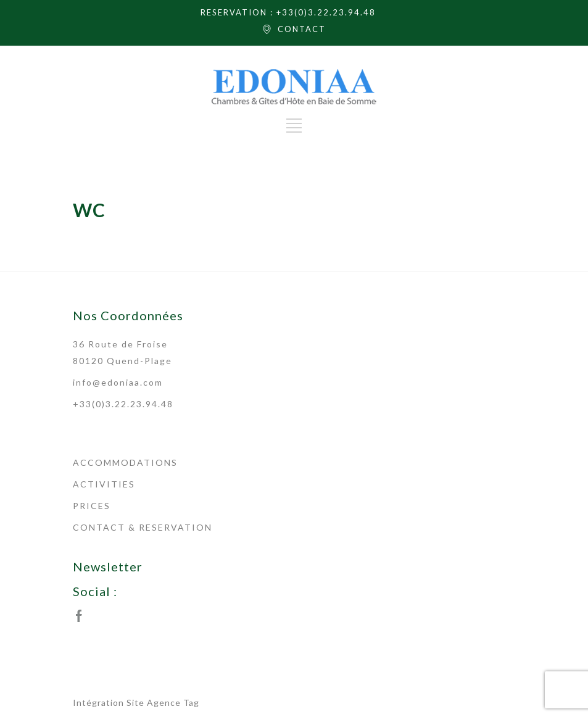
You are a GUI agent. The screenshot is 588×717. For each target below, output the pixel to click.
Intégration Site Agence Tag (136, 702)
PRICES (92, 506)
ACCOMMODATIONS (125, 462)
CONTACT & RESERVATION (143, 527)
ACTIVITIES (104, 484)
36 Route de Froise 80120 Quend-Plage (122, 352)
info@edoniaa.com (118, 382)
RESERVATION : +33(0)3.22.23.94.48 (288, 12)
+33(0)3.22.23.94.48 (123, 404)
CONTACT (302, 29)
